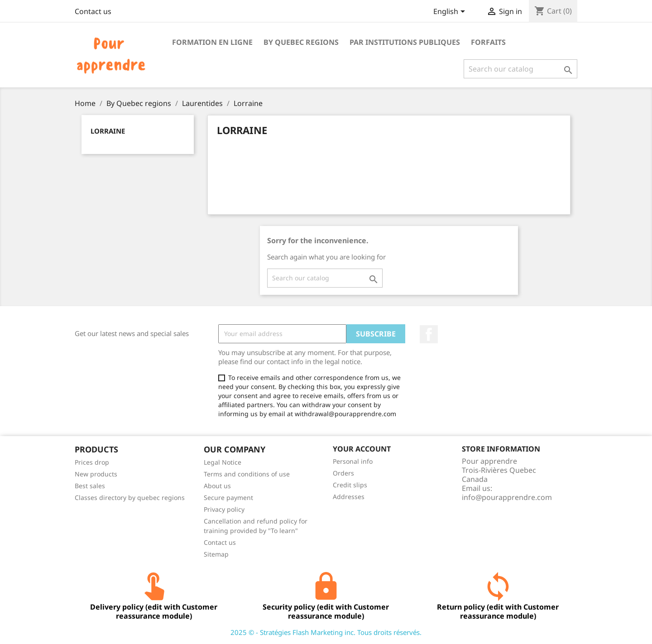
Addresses (349, 497)
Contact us (93, 11)
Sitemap (216, 554)
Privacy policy (224, 509)
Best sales (90, 486)
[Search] (520, 69)
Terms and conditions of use (247, 474)
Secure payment (228, 497)
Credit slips (350, 485)
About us (217, 486)
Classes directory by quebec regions (130, 497)
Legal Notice (223, 462)
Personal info (353, 461)
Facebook (429, 334)
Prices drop (92, 462)
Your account (362, 449)
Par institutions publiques (405, 42)
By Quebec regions (301, 42)
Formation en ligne (212, 42)
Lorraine (108, 131)
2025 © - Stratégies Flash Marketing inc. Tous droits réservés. (326, 632)
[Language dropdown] (451, 12)
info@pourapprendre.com (507, 497)
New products (96, 474)
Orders (343, 473)
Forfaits (488, 42)
